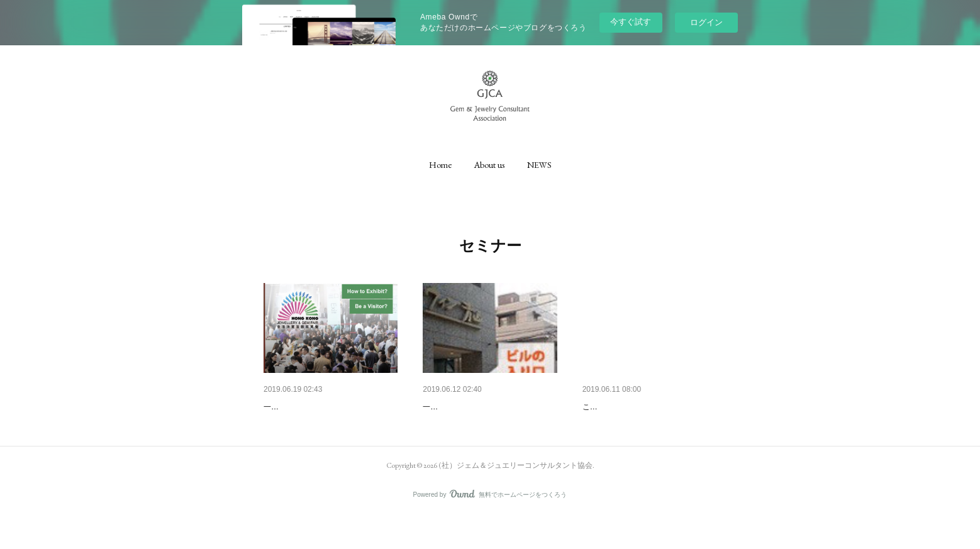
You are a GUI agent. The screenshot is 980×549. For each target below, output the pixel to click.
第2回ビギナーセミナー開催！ (642, 407)
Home (440, 165)
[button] (440, 165)
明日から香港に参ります (312, 407)
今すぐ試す (631, 22)
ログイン (706, 22)
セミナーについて (458, 407)
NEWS (539, 165)
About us (489, 165)
